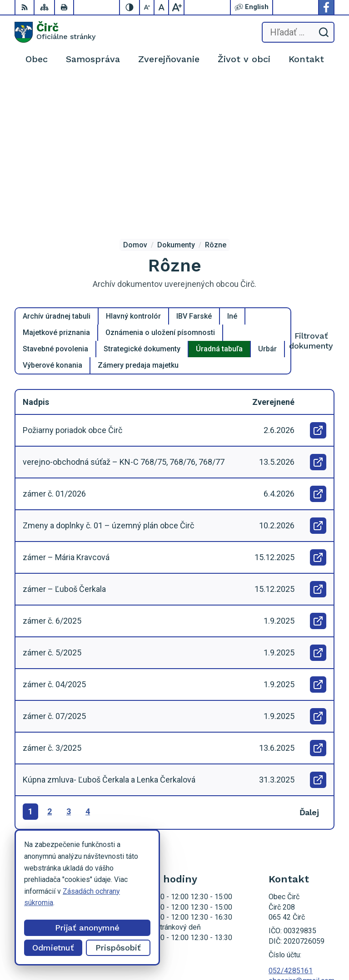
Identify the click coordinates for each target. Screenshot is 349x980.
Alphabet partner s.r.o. (300, 933)
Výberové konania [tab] (52, 213)
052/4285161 (291, 818)
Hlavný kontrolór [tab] (133, 164)
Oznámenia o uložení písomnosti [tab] (160, 180)
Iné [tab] (232, 164)
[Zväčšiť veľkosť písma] (176, 7)
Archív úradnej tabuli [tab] (57, 164)
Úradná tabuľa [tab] (219, 196)
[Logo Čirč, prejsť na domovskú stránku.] (55, 32)
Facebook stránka (297, 838)
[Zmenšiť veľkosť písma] (147, 7)
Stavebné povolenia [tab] (55, 196)
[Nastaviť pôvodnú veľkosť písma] (162, 7)
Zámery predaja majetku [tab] (138, 213)
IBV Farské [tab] (194, 164)
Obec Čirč (319, 944)
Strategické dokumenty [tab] (142, 196)
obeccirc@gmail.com (302, 828)
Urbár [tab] (267, 196)
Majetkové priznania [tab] (56, 180)
